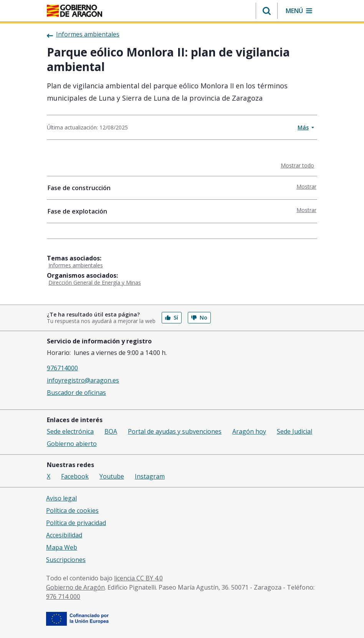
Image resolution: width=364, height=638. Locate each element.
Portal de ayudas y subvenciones (175, 431)
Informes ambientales (76, 265)
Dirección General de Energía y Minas (95, 283)
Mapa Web (62, 547)
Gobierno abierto (72, 444)
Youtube (112, 476)
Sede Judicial (295, 431)
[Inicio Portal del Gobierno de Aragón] (74, 11)
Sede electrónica (70, 431)
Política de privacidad (76, 523)
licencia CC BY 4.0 (138, 578)
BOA (111, 431)
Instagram (150, 476)
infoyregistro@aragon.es (83, 380)
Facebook (75, 476)
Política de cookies (72, 510)
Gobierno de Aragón (75, 587)
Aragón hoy (249, 431)
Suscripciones (66, 560)
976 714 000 (63, 597)
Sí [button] (172, 317)
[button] (267, 11)
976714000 (62, 368)
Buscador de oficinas (76, 393)
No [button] (199, 317)
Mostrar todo (299, 165)
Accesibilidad (64, 535)
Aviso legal (61, 498)
